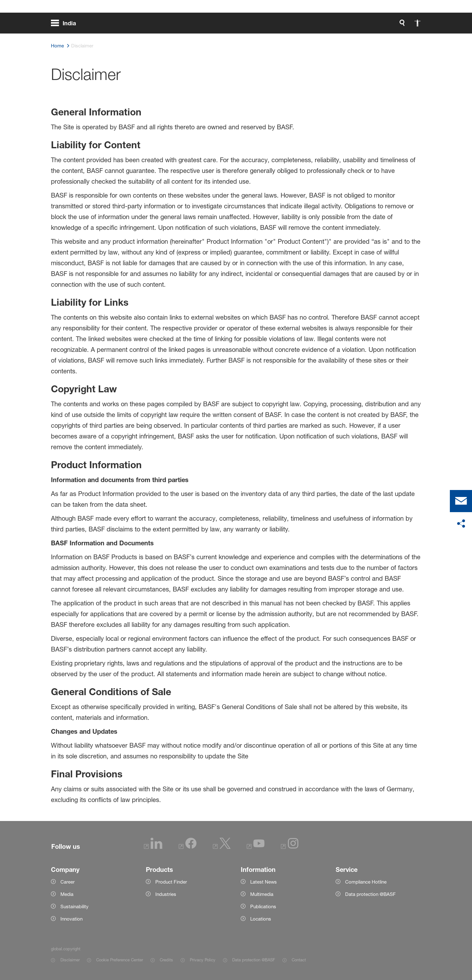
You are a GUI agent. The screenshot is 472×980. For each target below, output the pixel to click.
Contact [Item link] (299, 960)
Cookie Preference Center (120, 960)
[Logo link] (396, 25)
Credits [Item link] (166, 960)
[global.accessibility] (351, 25)
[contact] (461, 501)
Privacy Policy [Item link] (203, 960)
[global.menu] (66, 25)
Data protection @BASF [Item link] (254, 960)
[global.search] (336, 25)
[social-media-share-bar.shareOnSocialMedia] (461, 524)
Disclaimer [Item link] (70, 960)
